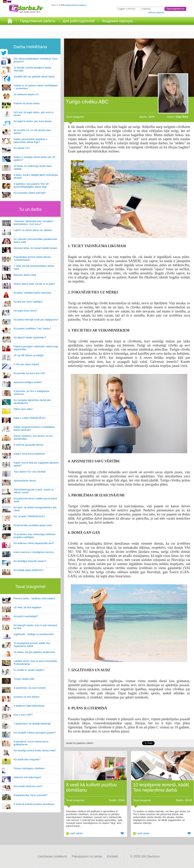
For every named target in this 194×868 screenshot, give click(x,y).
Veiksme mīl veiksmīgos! (27, 777)
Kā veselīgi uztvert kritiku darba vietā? (35, 750)
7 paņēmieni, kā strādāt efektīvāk (32, 724)
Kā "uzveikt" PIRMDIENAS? (29, 516)
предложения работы (76, 5)
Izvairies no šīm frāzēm (27, 697)
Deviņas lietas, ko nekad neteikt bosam (35, 248)
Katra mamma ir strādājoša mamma (34, 552)
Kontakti (113, 856)
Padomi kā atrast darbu (27, 103)
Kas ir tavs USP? (23, 715)
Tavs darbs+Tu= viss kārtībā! (30, 472)
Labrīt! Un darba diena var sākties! (33, 230)
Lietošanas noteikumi (52, 856)
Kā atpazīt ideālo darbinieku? (30, 337)
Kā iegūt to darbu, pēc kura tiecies (33, 121)
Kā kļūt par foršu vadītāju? (28, 302)
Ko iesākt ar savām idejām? (29, 670)
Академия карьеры (117, 21)
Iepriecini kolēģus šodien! (28, 382)
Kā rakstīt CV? (22, 148)
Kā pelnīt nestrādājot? (26, 616)
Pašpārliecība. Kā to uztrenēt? (30, 795)
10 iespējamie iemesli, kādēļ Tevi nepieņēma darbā (32, 645)
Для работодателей (78, 21)
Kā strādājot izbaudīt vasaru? (30, 561)
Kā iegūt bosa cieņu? (25, 311)
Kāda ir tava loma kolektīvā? (29, 454)
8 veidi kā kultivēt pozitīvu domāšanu (34, 804)
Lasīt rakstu (76, 833)
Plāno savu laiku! (23, 409)
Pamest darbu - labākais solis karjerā (34, 598)
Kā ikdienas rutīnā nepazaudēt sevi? (34, 543)
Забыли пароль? (156, 12)
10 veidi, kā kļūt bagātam (28, 607)
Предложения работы (38, 21)
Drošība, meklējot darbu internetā (32, 293)
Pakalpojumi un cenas (87, 856)
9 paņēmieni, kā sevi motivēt (29, 688)
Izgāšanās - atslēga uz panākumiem (34, 634)
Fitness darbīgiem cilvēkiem (29, 768)
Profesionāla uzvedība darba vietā (33, 525)
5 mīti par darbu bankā (26, 364)
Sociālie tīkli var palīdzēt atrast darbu (34, 77)
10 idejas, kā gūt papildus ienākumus (34, 652)
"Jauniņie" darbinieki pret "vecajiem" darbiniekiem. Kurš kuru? (34, 223)
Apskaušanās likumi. (25, 481)
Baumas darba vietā (25, 275)
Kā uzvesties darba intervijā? (30, 193)
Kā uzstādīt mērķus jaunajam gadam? (35, 733)
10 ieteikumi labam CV (26, 94)
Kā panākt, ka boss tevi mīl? (29, 373)
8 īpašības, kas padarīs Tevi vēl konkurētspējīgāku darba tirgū (31, 185)
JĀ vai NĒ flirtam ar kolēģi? (29, 355)
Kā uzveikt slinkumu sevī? (28, 786)
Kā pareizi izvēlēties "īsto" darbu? (32, 329)
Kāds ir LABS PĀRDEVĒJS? (30, 418)
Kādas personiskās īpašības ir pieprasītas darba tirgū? (30, 141)
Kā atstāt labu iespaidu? (27, 759)
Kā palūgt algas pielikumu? (29, 570)
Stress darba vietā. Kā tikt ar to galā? (34, 284)
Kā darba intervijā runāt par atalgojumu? (36, 320)
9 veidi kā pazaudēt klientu (28, 445)
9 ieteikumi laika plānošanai (29, 706)
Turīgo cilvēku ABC (24, 679)
